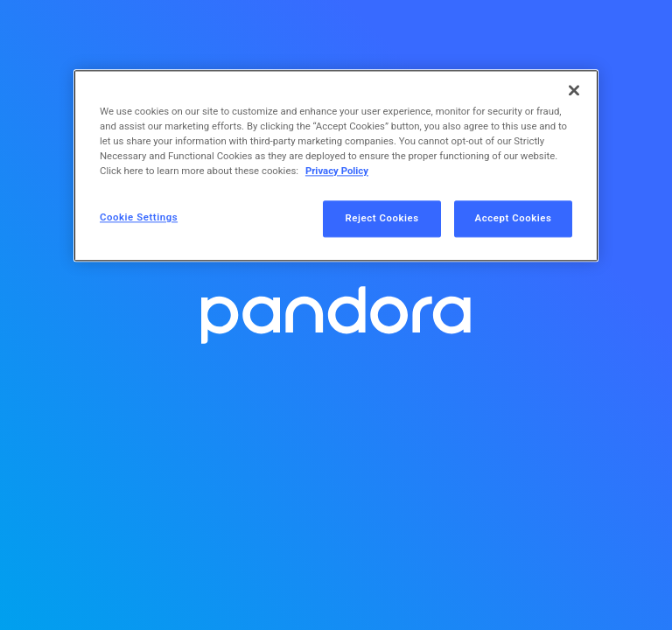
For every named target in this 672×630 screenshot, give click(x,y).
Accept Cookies (514, 219)
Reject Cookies (382, 219)
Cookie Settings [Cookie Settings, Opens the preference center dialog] (139, 218)
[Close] (574, 90)
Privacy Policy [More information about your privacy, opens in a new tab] (337, 171)
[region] (336, 165)
